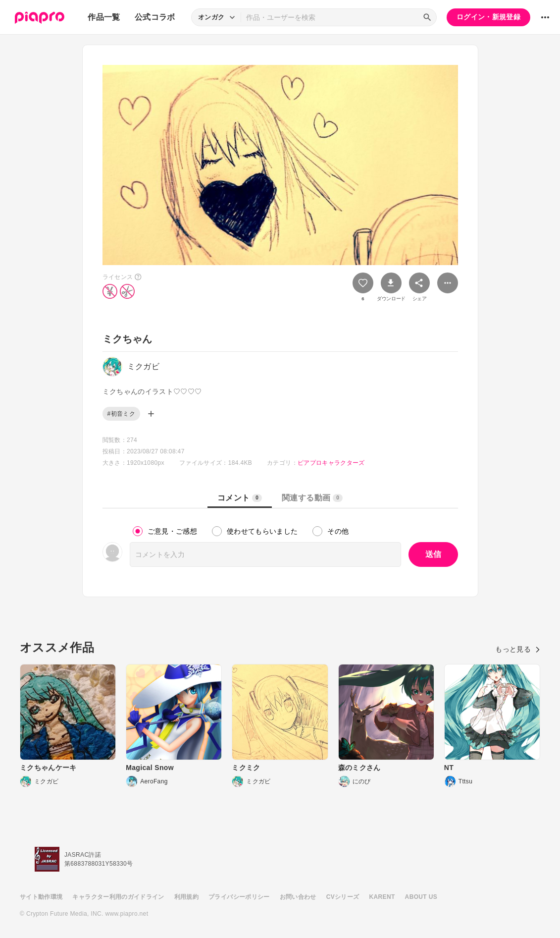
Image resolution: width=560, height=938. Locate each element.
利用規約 (186, 897)
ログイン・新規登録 (488, 17)
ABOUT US (421, 897)
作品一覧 (104, 17)
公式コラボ (155, 17)
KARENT (382, 897)
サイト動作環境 (41, 897)
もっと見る (518, 649)
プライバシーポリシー (239, 897)
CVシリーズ (343, 897)
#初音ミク (121, 414)
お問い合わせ (298, 897)
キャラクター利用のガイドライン (118, 897)
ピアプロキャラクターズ (331, 463)
